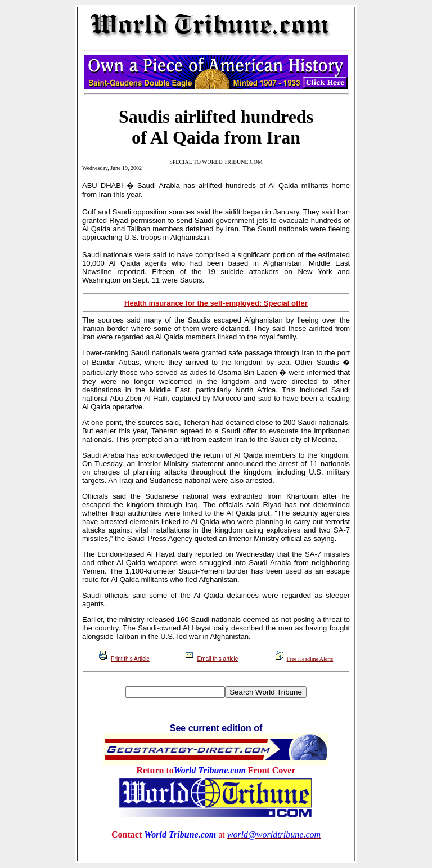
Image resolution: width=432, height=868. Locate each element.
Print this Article (130, 659)
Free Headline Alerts (310, 659)
